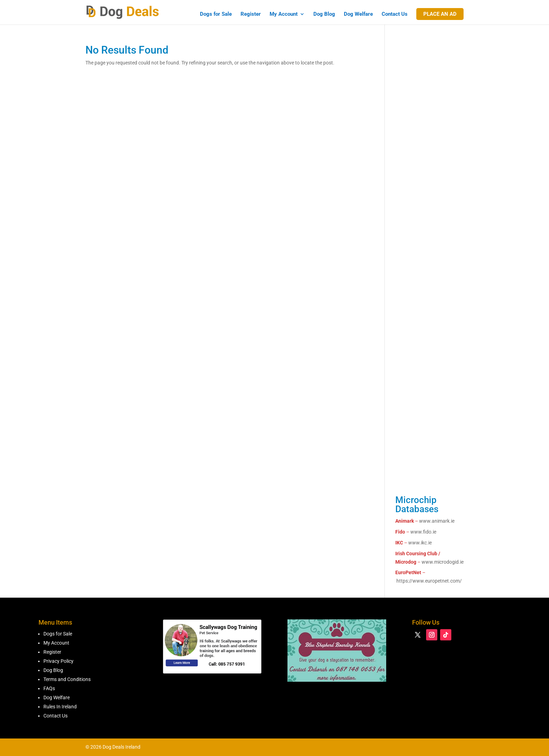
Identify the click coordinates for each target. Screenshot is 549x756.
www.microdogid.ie (443, 562)
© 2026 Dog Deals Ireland (113, 747)
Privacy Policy (58, 661)
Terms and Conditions (67, 679)
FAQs (49, 688)
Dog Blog (324, 14)
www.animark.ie (437, 521)
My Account (284, 14)
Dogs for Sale (216, 14)
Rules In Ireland (60, 707)
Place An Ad (440, 14)
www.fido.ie (423, 532)
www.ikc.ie (420, 543)
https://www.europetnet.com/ (429, 581)
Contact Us (395, 14)
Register (251, 14)
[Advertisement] (429, 169)
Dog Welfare (358, 14)
